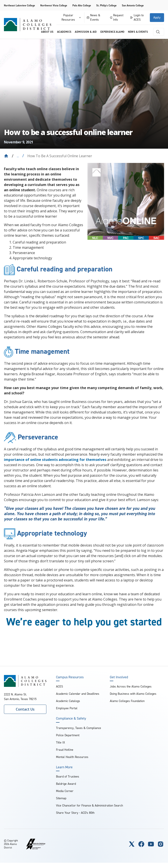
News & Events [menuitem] (138, 32)
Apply (157, 17)
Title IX (60, 743)
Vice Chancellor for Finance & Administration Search (89, 806)
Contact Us (25, 709)
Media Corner (65, 791)
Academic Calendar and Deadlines (78, 694)
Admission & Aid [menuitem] (86, 32)
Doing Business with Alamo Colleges (133, 694)
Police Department (68, 735)
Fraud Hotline (65, 750)
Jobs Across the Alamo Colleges (131, 687)
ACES (59, 687)
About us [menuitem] (47, 32)
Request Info (117, 17)
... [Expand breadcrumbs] (18, 156)
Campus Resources (70, 677)
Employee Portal (67, 708)
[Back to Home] (6, 156)
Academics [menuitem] (64, 32)
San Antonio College (133, 5)
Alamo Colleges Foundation (127, 701)
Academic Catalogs (68, 701)
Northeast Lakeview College (19, 5)
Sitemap (61, 798)
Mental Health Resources (72, 757)
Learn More (64, 767)
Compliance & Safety (71, 718)
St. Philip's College (106, 5)
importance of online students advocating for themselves (55, 460)
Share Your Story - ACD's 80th (75, 813)
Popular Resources (72, 17)
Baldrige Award (66, 784)
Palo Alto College (82, 5)
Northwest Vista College (54, 5)
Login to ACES (137, 17)
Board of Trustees (68, 777)
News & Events (94, 17)
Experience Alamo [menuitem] (112, 32)
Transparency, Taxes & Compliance (79, 728)
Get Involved (119, 677)
